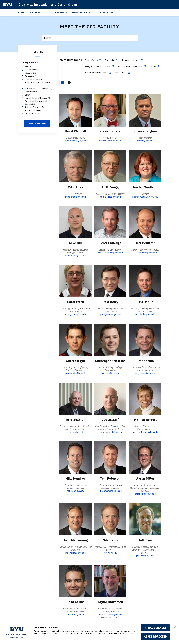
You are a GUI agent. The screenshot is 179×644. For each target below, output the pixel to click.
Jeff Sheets (145, 360)
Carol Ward (76, 302)
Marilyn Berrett (145, 419)
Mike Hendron (76, 478)
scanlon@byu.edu (75, 432)
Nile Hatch (110, 540)
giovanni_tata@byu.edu (110, 141)
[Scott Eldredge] (110, 222)
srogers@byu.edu (145, 141)
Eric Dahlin (145, 302)
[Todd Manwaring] (76, 519)
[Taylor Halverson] (110, 581)
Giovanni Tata (110, 131)
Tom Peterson (110, 478)
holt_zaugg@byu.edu (110, 197)
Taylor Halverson (110, 602)
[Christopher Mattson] (110, 340)
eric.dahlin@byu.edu (145, 314)
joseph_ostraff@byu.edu (110, 432)
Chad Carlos (76, 602)
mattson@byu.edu (110, 373)
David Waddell (75, 131)
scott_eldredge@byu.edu (110, 253)
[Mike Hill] (76, 222)
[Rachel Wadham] (145, 166)
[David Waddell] (76, 110)
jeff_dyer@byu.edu (145, 555)
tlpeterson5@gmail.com (110, 491)
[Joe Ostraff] (110, 398)
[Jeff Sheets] (145, 340)
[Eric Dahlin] (145, 281)
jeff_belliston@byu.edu (145, 253)
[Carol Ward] (76, 281)
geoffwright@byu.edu (76, 373)
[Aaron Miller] (145, 457)
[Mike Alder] (76, 166)
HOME (21, 12)
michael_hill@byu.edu (75, 255)
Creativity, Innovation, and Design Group (48, 5)
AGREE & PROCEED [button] (155, 636)
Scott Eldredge (110, 243)
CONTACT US (107, 12)
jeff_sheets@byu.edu (145, 373)
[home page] (8, 5)
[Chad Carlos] (76, 581)
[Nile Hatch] (110, 519)
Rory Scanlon (75, 419)
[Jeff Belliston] (145, 222)
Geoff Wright (75, 360)
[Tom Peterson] (110, 457)
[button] (175, 627)
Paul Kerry (110, 302)
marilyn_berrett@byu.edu (145, 432)
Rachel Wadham (145, 187)
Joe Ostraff (110, 419)
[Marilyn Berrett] (145, 398)
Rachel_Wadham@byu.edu (145, 197)
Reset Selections (37, 123)
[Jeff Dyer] (145, 519)
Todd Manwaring (75, 540)
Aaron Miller (145, 478)
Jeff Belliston (145, 243)
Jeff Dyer (145, 540)
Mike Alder (76, 187)
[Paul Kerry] (110, 281)
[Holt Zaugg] (110, 166)
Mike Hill (75, 243)
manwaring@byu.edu (75, 552)
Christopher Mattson (110, 360)
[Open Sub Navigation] (43, 12)
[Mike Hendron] (76, 457)
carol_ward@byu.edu (76, 314)
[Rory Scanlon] (76, 398)
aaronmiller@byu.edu (145, 493)
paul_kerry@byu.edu (110, 314)
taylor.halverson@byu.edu (110, 614)
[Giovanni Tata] (110, 110)
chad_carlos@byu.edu (75, 614)
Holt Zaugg (110, 187)
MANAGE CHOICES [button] (155, 628)
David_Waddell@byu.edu (76, 141)
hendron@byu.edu (76, 491)
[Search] (90, 38)
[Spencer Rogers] (145, 110)
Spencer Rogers (145, 131)
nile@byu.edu (110, 552)
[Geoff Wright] (76, 340)
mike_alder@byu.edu (75, 197)
